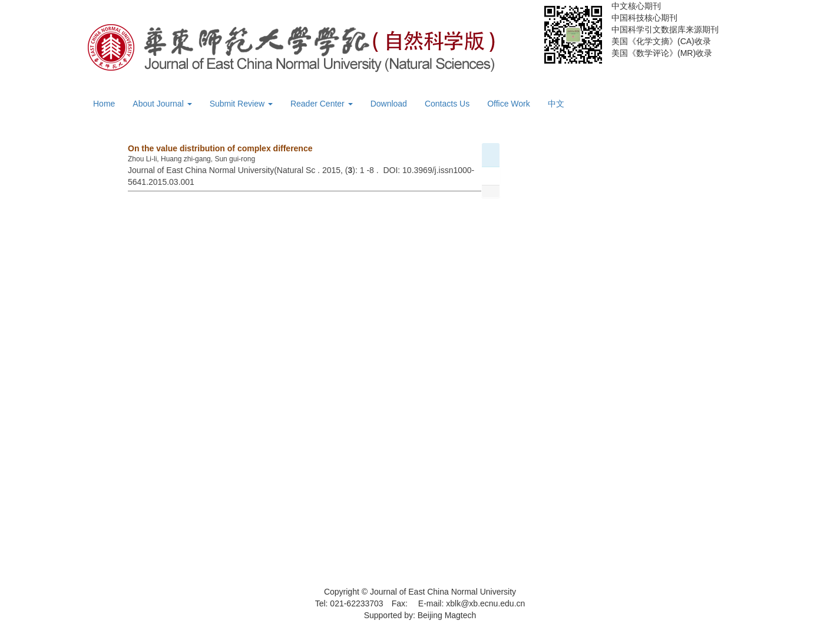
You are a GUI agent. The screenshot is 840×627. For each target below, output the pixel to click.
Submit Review (241, 104)
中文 (556, 104)
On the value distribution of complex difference (220, 148)
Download (389, 104)
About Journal (162, 104)
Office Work (509, 104)
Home (104, 104)
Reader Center (322, 104)
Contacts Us (447, 104)
